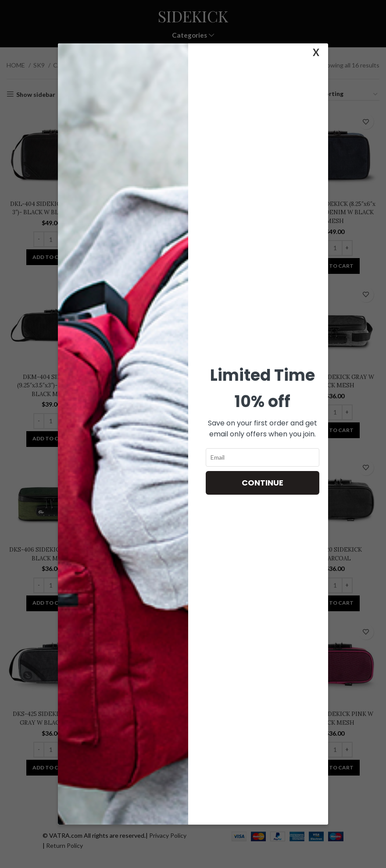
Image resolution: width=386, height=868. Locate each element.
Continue (263, 483)
